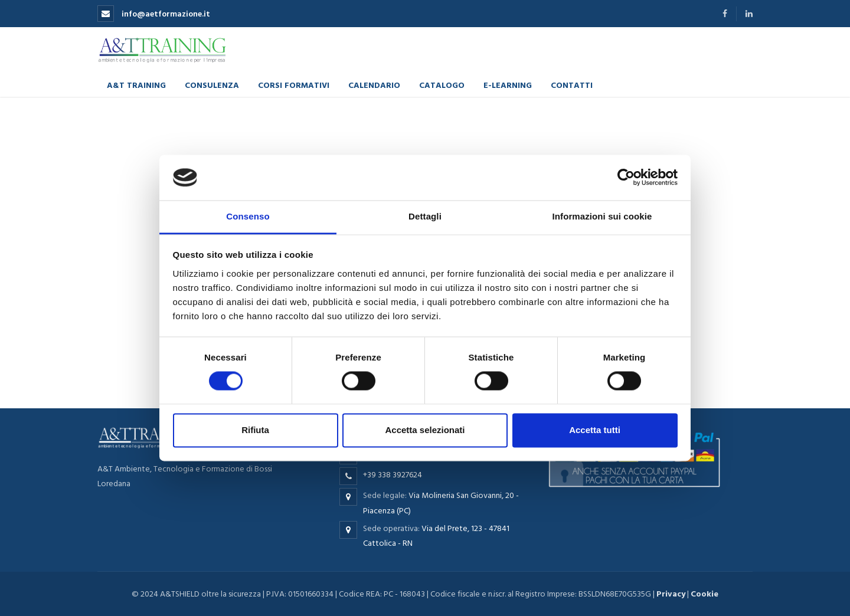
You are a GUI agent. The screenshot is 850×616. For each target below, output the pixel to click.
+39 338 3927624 (393, 475)
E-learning (508, 85)
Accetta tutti (595, 430)
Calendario (374, 85)
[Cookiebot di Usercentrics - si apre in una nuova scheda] (626, 178)
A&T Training (136, 85)
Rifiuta (255, 430)
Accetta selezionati (425, 430)
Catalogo (442, 85)
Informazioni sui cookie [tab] (602, 216)
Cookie (704, 594)
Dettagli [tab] (425, 216)
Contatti (572, 85)
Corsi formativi (294, 85)
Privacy (671, 594)
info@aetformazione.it (154, 14)
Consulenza (212, 85)
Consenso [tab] (248, 216)
